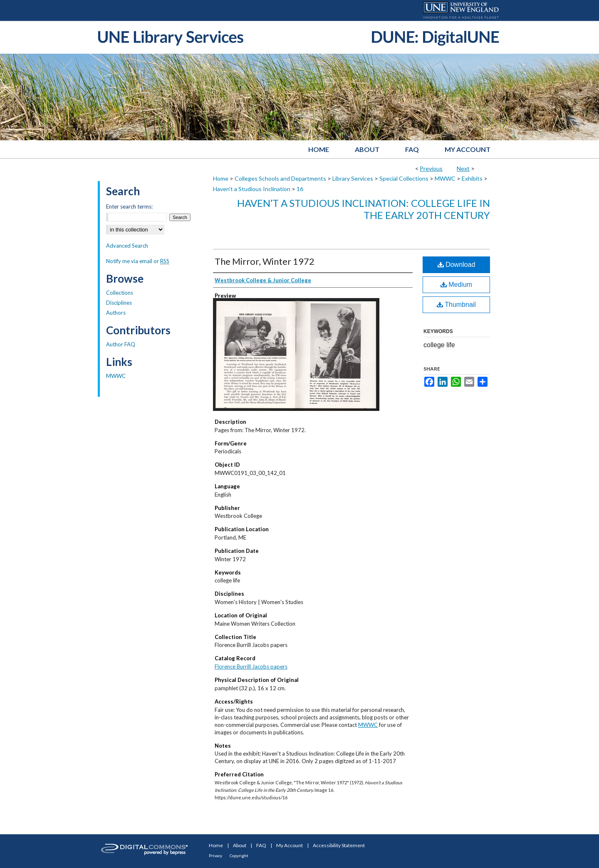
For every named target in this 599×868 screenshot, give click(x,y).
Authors (116, 313)
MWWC (445, 178)
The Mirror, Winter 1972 (265, 261)
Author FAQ (121, 344)
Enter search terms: (129, 206)
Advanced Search (127, 246)
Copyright (239, 856)
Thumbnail (456, 305)
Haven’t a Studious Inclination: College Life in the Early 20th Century (364, 209)
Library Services (353, 178)
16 (300, 189)
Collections (120, 293)
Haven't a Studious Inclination (252, 189)
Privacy (215, 856)
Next (463, 168)
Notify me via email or (138, 261)
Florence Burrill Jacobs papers (251, 667)
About (240, 845)
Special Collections (404, 178)
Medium (456, 285)
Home (221, 178)
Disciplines (119, 303)
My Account (290, 845)
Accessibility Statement (339, 845)
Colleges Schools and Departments (280, 178)
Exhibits (472, 178)
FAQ (261, 845)
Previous (431, 168)
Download (457, 265)
